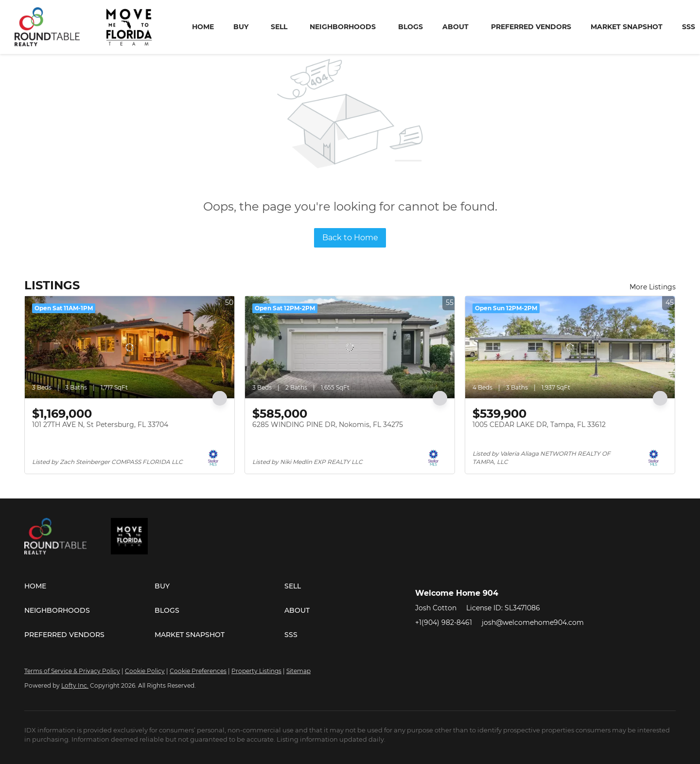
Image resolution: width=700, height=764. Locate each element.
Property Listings (256, 671)
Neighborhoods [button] (343, 27)
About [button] (455, 27)
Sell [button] (279, 27)
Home (203, 27)
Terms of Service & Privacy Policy (72, 671)
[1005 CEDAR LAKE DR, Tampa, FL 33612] (570, 347)
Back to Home (350, 238)
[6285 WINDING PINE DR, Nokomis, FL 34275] (350, 347)
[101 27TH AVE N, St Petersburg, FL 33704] (130, 347)
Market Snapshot (627, 27)
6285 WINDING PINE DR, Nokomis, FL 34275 (328, 425)
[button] (89, 586)
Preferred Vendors (531, 27)
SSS (689, 27)
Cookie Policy (145, 671)
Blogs (411, 27)
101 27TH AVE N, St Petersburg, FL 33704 (100, 425)
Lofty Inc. (75, 685)
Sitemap (298, 671)
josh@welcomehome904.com (533, 622)
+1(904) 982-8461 (444, 622)
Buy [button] (241, 27)
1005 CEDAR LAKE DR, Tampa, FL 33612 (539, 425)
